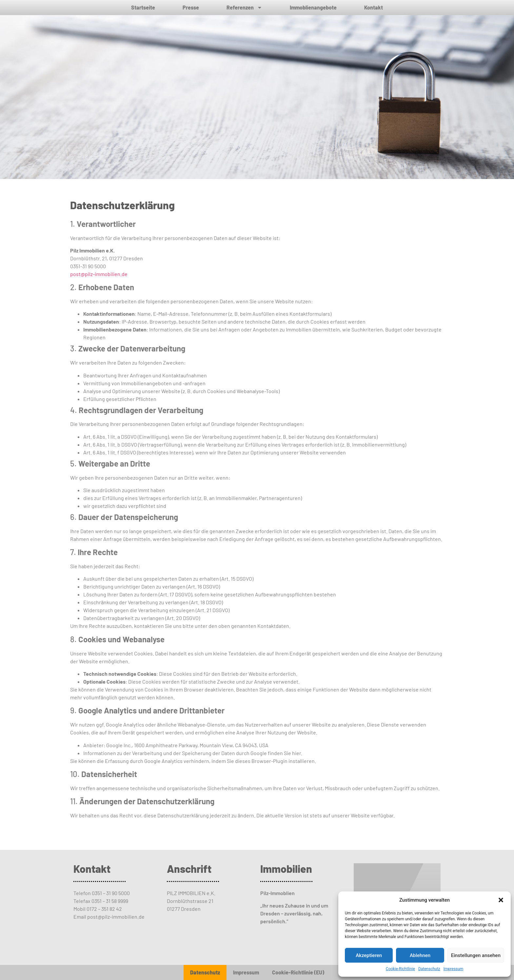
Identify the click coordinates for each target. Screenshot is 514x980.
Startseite (143, 7)
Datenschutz (429, 969)
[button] (501, 900)
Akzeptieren (369, 955)
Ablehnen (420, 955)
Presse (191, 7)
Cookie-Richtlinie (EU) (298, 972)
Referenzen (244, 8)
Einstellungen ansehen (476, 955)
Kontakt (374, 7)
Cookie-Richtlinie (400, 969)
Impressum (453, 969)
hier (297, 753)
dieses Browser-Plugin (261, 761)
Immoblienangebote (313, 7)
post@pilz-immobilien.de (99, 274)
